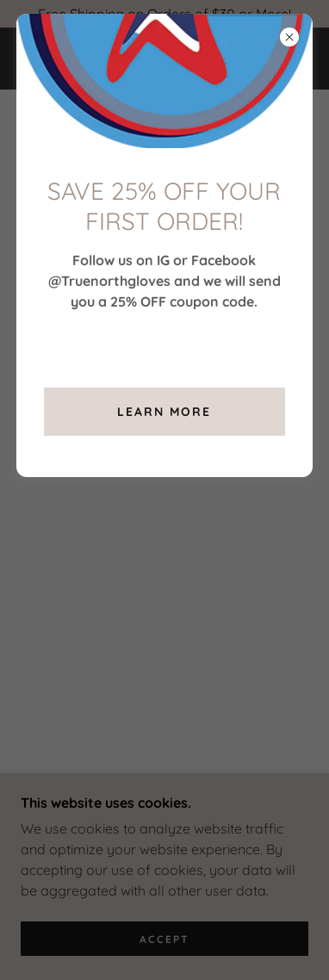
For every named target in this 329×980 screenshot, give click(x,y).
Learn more (164, 412)
